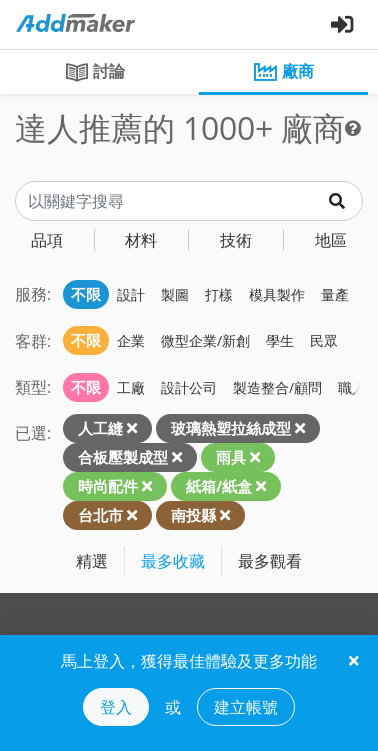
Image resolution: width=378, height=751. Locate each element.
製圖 (175, 294)
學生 (280, 340)
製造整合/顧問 (277, 387)
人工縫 (100, 428)
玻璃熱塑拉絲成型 (231, 428)
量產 (335, 294)
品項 (47, 240)
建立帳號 (246, 707)
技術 (236, 240)
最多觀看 (270, 561)
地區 (331, 240)
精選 (92, 561)
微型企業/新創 (205, 340)
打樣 (219, 294)
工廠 (131, 387)
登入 (116, 707)
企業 (131, 340)
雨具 (231, 457)
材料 (141, 240)
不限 (86, 294)
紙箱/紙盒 (219, 486)
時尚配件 (108, 486)
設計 (131, 294)
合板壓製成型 (123, 457)
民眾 (324, 340)
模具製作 (277, 294)
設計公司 (189, 387)
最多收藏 (173, 561)
